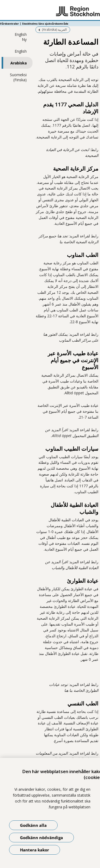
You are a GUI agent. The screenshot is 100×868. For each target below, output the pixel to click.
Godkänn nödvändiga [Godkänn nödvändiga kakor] (41, 838)
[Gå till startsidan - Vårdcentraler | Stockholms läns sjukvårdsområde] (50, 11)
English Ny (21, 37)
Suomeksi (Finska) (18, 77)
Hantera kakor (35, 850)
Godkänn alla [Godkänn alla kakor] (33, 825)
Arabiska (19, 63)
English (21, 51)
